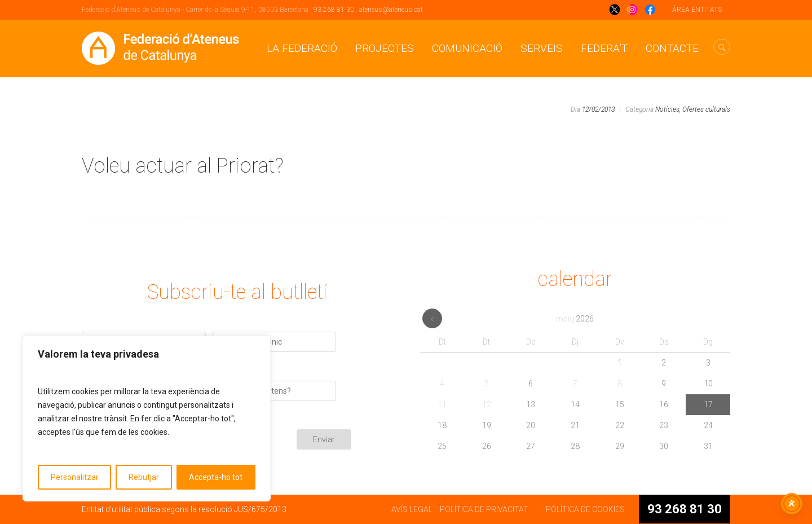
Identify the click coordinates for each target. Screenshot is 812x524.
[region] (147, 419)
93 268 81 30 (334, 10)
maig (575, 319)
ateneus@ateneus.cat (391, 10)
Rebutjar (144, 477)
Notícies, (668, 109)
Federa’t (604, 48)
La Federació (302, 48)
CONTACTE (672, 48)
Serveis (542, 48)
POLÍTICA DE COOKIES (585, 509)
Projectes (385, 48)
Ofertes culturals (706, 109)
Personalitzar (75, 477)
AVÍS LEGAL (412, 509)
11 (442, 404)
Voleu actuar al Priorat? (183, 166)
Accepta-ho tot (216, 477)
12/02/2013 (598, 109)
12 (487, 404)
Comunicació (467, 48)
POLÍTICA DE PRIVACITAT (484, 509)
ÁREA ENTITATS (697, 10)
